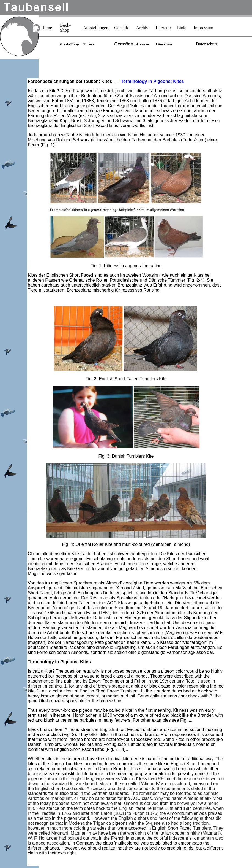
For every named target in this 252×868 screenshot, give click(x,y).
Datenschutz (207, 44)
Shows (89, 44)
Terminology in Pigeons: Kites (59, 662)
